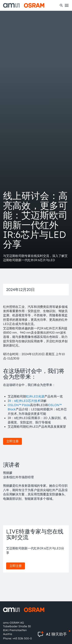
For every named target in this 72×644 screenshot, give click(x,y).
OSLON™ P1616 (19, 405)
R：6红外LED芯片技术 (25, 401)
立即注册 (12, 441)
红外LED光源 (35, 396)
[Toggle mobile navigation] (67, 5)
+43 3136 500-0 (22, 638)
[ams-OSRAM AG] (24, 5)
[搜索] (61, 5)
